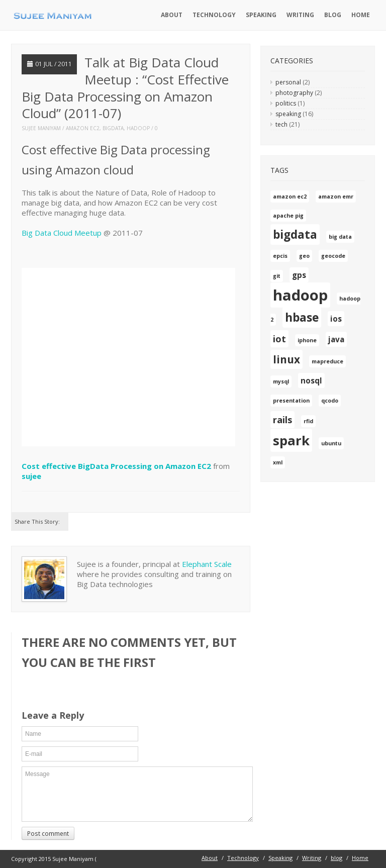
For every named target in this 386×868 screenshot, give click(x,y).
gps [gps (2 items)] (299, 275)
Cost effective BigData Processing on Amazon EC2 (116, 466)
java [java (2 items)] (336, 339)
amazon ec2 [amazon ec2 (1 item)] (290, 197)
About (172, 15)
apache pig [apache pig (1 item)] (288, 216)
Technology (214, 15)
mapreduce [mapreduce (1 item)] (327, 361)
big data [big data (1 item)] (340, 237)
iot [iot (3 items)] (279, 339)
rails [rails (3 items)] (282, 420)
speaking (288, 114)
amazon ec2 (83, 128)
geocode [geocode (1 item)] (333, 256)
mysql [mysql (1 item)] (281, 381)
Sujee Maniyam (41, 128)
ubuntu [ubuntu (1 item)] (331, 443)
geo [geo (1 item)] (304, 256)
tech (281, 124)
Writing (300, 15)
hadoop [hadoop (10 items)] (300, 295)
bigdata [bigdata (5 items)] (295, 234)
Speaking (261, 15)
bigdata (113, 128)
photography (294, 93)
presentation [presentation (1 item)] (291, 401)
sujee (31, 476)
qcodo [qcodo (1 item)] (330, 401)
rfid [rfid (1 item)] (308, 421)
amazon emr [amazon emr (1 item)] (336, 197)
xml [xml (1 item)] (278, 462)
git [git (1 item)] (277, 276)
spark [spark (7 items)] (291, 440)
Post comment (48, 833)
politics (286, 103)
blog (333, 15)
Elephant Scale (207, 564)
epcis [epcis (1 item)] (280, 256)
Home (361, 15)
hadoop (138, 128)
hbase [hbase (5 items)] (302, 317)
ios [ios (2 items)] (336, 319)
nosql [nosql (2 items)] (311, 380)
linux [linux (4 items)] (286, 359)
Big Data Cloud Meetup (62, 233)
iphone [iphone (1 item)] (307, 340)
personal (288, 82)
